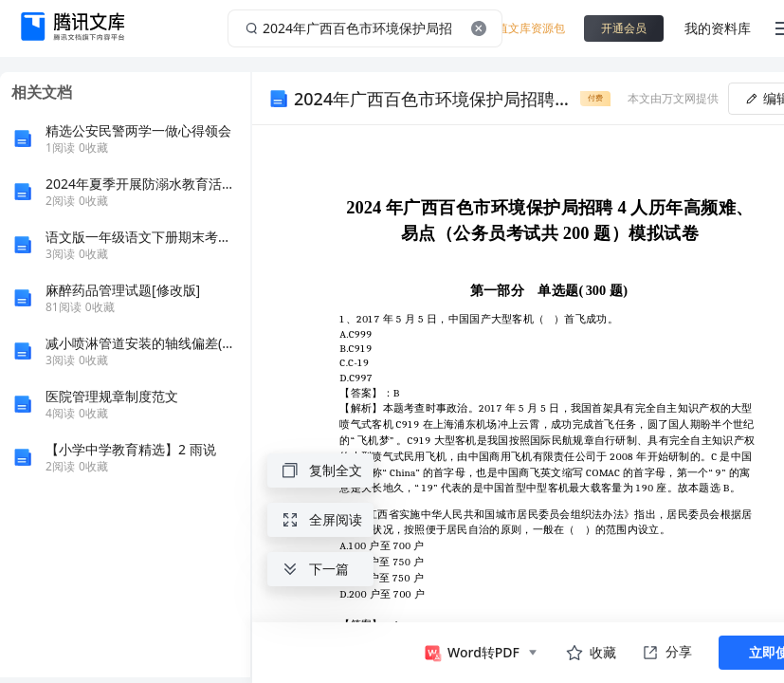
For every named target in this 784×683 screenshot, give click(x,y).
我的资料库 (718, 28)
